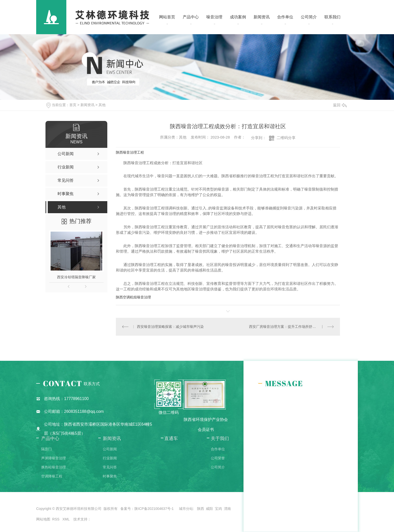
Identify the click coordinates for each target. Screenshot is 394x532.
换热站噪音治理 (54, 467)
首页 (73, 105)
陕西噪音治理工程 (130, 152)
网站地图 (43, 519)
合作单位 (285, 17)
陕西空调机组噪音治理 (133, 297)
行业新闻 (110, 458)
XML (66, 519)
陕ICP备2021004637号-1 (154, 509)
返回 (340, 105)
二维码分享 (286, 138)
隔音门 (46, 449)
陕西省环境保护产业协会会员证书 (206, 425)
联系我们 (332, 17)
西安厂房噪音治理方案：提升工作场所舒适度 (284, 327)
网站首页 (167, 17)
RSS (56, 519)
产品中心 (191, 17)
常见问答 (110, 467)
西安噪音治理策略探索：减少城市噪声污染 (170, 327)
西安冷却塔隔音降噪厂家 (76, 277)
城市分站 (186, 509)
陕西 (201, 509)
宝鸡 (218, 509)
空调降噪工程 (52, 476)
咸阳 (209, 509)
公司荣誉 (218, 458)
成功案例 (238, 17)
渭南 (227, 509)
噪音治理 (214, 17)
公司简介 (309, 17)
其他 (102, 105)
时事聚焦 (110, 476)
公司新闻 (110, 449)
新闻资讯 (262, 17)
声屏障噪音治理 (54, 458)
